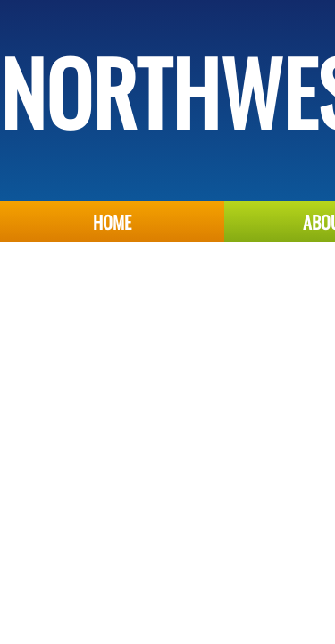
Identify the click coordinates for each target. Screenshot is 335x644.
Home (112, 222)
